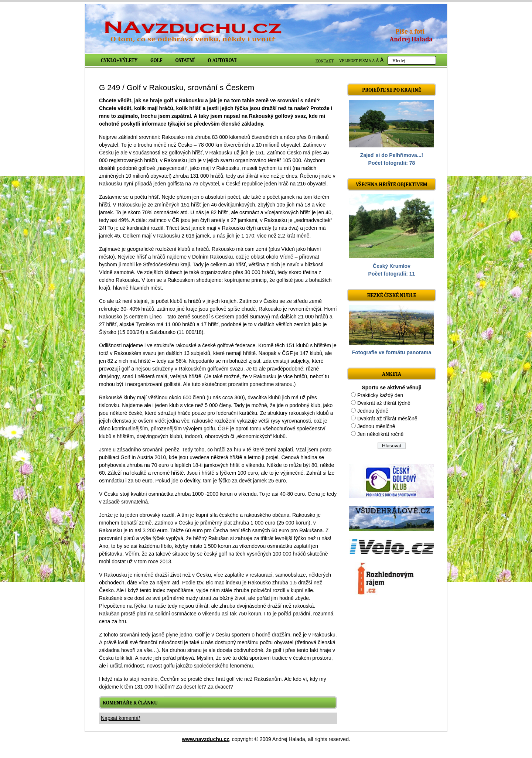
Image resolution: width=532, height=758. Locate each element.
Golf (156, 60)
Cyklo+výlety (119, 60)
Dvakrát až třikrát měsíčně (387, 419)
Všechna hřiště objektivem (391, 185)
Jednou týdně (373, 411)
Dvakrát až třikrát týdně (384, 403)
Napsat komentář (121, 718)
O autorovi (222, 60)
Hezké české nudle (392, 295)
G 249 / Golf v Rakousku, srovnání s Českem (177, 87)
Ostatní (185, 60)
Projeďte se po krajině (392, 90)
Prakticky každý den (380, 395)
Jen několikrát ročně (380, 434)
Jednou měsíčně (376, 426)
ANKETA (392, 374)
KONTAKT (325, 61)
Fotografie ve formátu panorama (392, 352)
